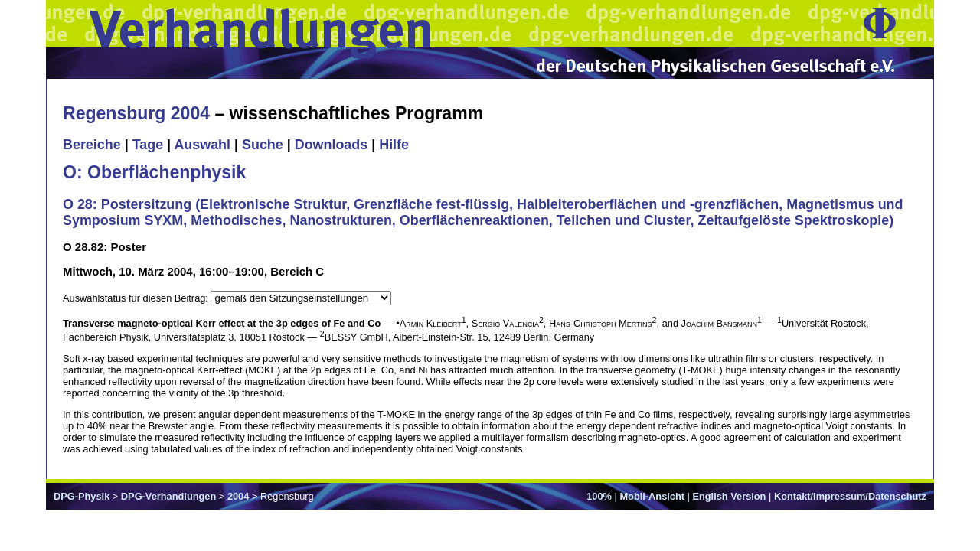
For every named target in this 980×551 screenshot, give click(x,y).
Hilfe (394, 145)
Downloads (332, 145)
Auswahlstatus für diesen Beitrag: (137, 298)
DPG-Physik (82, 496)
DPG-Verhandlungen (168, 496)
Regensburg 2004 (136, 113)
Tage (148, 145)
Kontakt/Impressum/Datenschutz (850, 496)
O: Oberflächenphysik (154, 172)
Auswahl (202, 145)
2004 (238, 496)
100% (599, 496)
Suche (263, 145)
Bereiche (92, 145)
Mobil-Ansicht (652, 496)
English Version (729, 496)
